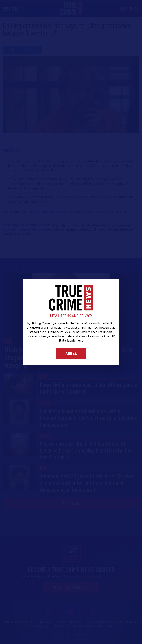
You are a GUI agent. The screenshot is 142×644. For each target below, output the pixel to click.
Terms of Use (84, 323)
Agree (71, 353)
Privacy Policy (59, 332)
